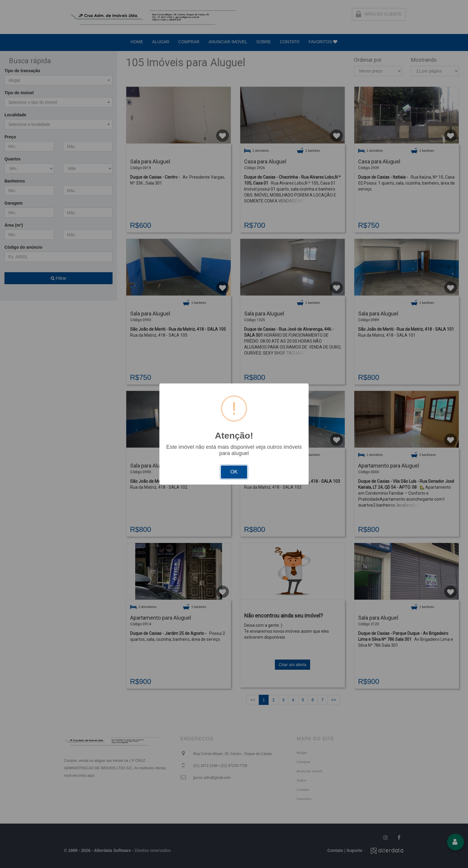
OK (234, 472)
